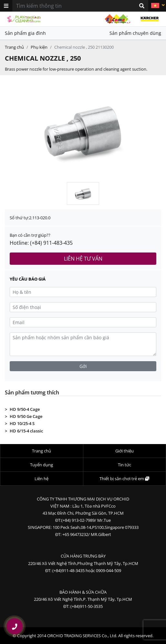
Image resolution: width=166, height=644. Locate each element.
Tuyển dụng (41, 465)
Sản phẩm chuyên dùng (135, 33)
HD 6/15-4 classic (26, 431)
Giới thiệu (124, 451)
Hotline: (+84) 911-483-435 (41, 243)
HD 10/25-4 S (22, 423)
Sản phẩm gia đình (25, 33)
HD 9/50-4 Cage (25, 409)
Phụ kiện (39, 47)
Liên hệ (41, 479)
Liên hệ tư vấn (83, 259)
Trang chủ (14, 47)
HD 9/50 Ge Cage (26, 416)
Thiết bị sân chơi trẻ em (124, 479)
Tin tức (124, 465)
